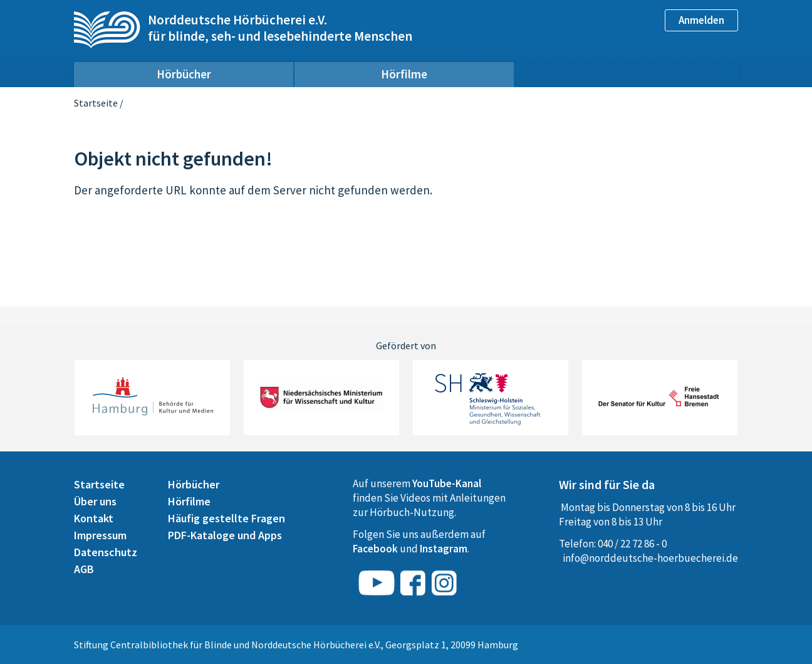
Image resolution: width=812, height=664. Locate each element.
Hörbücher (184, 74)
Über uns (95, 501)
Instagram (444, 549)
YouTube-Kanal (447, 483)
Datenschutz (106, 552)
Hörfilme (404, 74)
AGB (84, 569)
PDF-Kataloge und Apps (225, 535)
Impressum (100, 535)
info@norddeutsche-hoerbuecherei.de (650, 558)
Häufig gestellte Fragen (226, 518)
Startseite (96, 103)
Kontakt (94, 518)
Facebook (375, 549)
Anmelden (701, 20)
